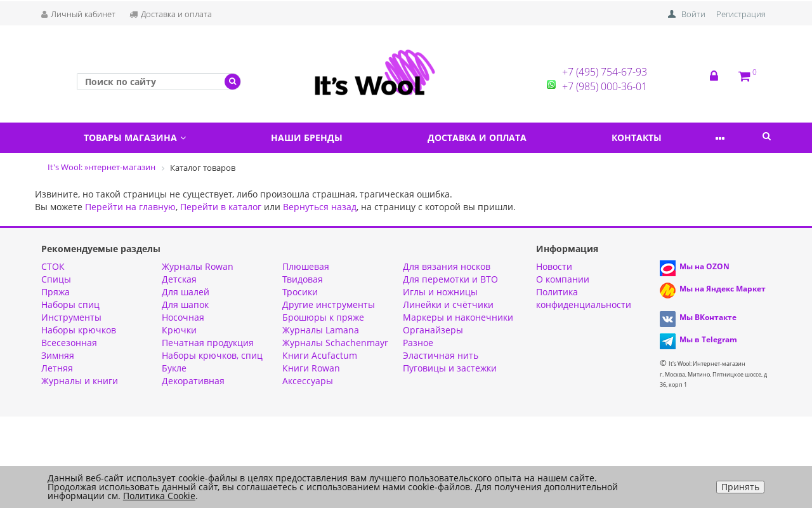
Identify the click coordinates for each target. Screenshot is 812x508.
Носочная (183, 317)
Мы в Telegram (708, 339)
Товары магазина (139, 137)
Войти (693, 14)
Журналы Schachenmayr (335, 343)
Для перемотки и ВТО (450, 279)
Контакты (666, 137)
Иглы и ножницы (440, 292)
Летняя (57, 368)
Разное (418, 343)
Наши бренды (319, 137)
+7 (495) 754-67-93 (605, 72)
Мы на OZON (704, 266)
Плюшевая (306, 266)
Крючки (179, 330)
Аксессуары (308, 381)
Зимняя (58, 355)
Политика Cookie (159, 496)
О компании (563, 279)
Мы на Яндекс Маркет (723, 289)
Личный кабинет (78, 14)
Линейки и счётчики (448, 304)
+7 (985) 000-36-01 (605, 86)
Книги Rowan (311, 368)
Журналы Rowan (198, 266)
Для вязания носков (447, 266)
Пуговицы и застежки (450, 368)
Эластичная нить (441, 355)
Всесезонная (69, 343)
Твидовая (303, 279)
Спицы (56, 279)
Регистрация (741, 14)
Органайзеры (433, 330)
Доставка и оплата (171, 14)
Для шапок (185, 304)
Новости (554, 266)
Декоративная (193, 381)
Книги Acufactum (320, 355)
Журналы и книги (80, 381)
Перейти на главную (130, 207)
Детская (179, 279)
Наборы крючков (79, 330)
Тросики (300, 292)
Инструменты (71, 317)
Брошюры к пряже (323, 317)
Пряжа (56, 292)
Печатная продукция (208, 343)
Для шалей (186, 292)
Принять (740, 487)
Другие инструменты (329, 304)
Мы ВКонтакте (708, 317)
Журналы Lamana (321, 330)
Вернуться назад (320, 207)
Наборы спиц (70, 304)
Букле (174, 368)
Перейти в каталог (221, 207)
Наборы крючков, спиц (212, 355)
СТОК (53, 266)
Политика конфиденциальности (584, 298)
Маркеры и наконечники (458, 317)
